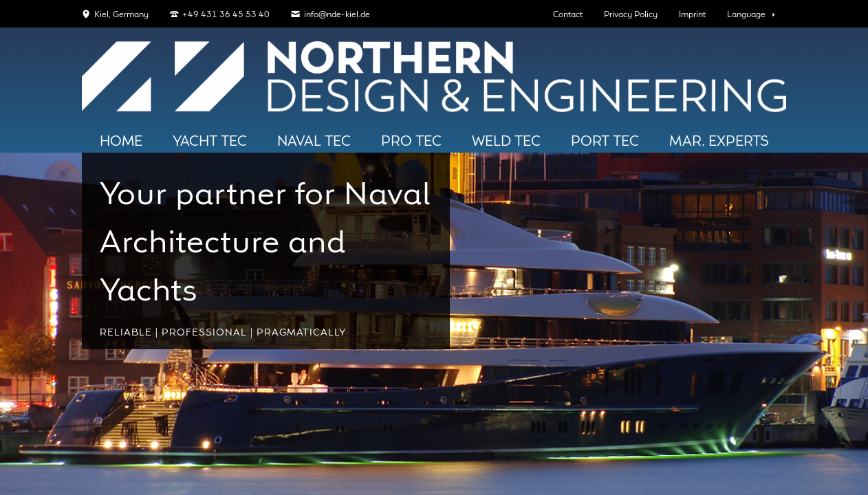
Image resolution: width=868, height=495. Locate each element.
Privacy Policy (631, 15)
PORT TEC (605, 142)
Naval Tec (314, 142)
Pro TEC (411, 142)
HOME (121, 142)
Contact (568, 15)
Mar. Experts (719, 142)
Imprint (692, 15)
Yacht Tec (210, 142)
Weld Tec (506, 142)
